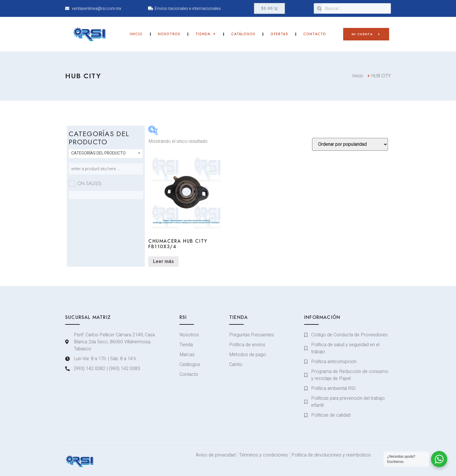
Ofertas (279, 34)
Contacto (315, 34)
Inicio (136, 34)
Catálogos (243, 34)
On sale (89, 183)
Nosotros (169, 34)
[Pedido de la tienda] (350, 144)
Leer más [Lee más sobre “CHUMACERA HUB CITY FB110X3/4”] (163, 262)
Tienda (206, 34)
